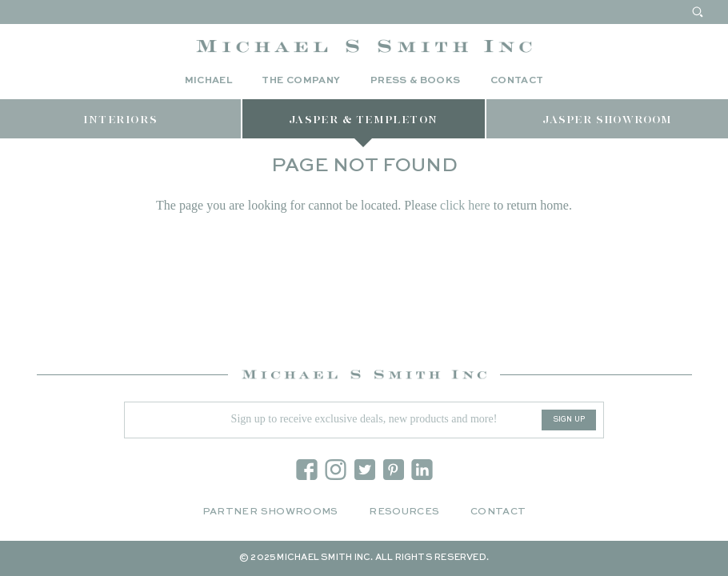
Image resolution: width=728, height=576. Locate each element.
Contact (517, 81)
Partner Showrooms (270, 512)
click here (465, 205)
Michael (209, 81)
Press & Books (416, 81)
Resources (404, 512)
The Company (301, 81)
